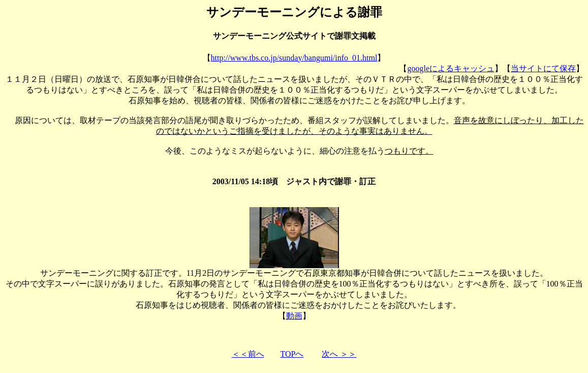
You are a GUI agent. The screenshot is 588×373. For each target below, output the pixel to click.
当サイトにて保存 (543, 68)
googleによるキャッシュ (451, 68)
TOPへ (292, 354)
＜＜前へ (248, 354)
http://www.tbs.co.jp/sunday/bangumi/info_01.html (294, 58)
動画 (294, 316)
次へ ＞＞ (339, 354)
